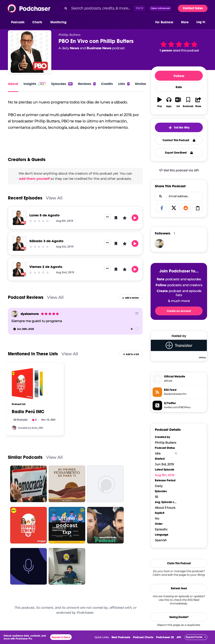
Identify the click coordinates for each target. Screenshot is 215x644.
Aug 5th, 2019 (165, 475)
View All (54, 198)
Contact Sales (193, 8)
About (13, 84)
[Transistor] (179, 349)
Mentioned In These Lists (33, 354)
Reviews (87, 84)
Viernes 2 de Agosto (46, 267)
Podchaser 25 (165, 637)
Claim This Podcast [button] (179, 563)
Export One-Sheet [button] (179, 153)
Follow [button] (179, 76)
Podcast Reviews (26, 297)
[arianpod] (14, 428)
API (179, 637)
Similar (141, 84)
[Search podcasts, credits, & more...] (102, 8)
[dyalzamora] (15, 314)
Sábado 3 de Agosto (46, 241)
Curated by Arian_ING (31, 428)
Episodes (62, 84)
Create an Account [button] (179, 311)
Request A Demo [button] (61, 637)
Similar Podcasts (25, 457)
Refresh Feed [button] (179, 588)
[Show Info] (176, 453)
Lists (124, 84)
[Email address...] (179, 196)
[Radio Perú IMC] (27, 384)
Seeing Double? (179, 617)
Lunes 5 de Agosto (45, 215)
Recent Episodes (25, 198)
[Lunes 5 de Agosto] (19, 218)
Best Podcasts (121, 637)
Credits (107, 84)
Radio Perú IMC (28, 412)
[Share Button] (137, 313)
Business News (99, 48)
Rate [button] (179, 87)
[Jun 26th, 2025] (24, 329)
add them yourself (34, 179)
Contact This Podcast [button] (179, 140)
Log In (201, 22)
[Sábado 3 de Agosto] (19, 244)
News (74, 48)
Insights (35, 84)
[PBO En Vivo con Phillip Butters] (30, 52)
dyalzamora (30, 314)
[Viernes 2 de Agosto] (19, 269)
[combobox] (116, 8)
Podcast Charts (143, 637)
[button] (19, 22)
